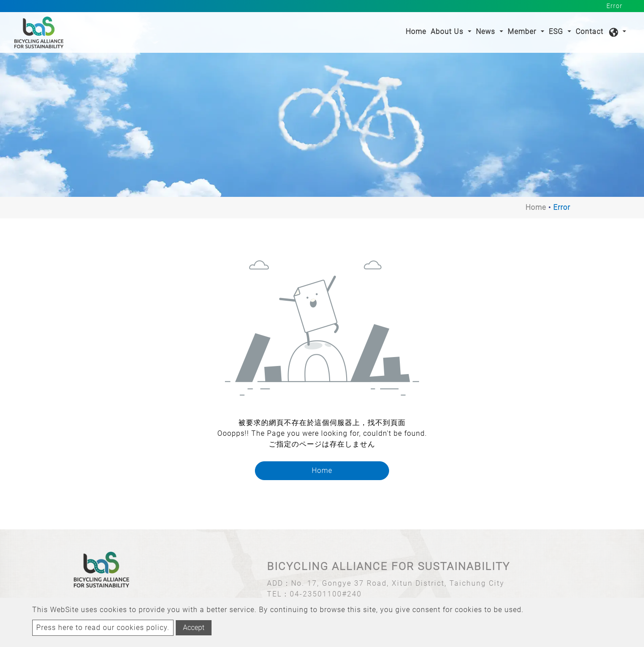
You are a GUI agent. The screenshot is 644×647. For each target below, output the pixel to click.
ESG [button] (557, 32)
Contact (589, 32)
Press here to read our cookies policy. (103, 628)
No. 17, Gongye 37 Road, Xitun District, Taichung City (398, 583)
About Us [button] (448, 32)
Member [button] (523, 32)
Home (417, 31)
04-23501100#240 (326, 594)
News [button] (487, 32)
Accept (194, 628)
